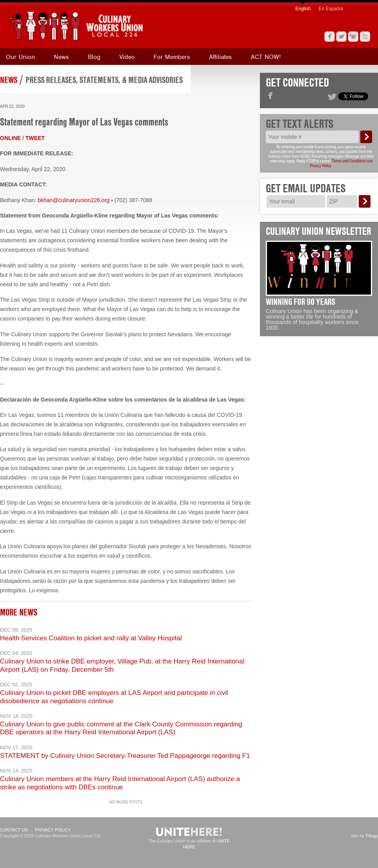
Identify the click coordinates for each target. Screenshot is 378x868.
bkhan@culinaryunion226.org (74, 200)
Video (127, 57)
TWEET (35, 138)
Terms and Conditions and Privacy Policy (341, 163)
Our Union (20, 57)
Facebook (330, 37)
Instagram (353, 37)
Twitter (341, 37)
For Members (172, 57)
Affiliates (220, 57)
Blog (94, 57)
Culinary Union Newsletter (319, 231)
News (61, 57)
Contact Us (14, 830)
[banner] (112, 26)
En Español (331, 9)
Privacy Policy (53, 830)
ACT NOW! (266, 57)
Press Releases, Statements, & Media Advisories (104, 80)
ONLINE (10, 138)
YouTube (365, 37)
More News (19, 612)
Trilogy (372, 836)
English (303, 9)
